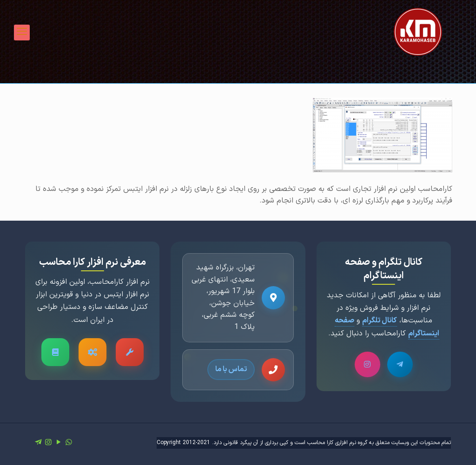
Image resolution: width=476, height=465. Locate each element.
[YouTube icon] (59, 443)
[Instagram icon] (48, 443)
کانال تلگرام (380, 321)
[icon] (38, 443)
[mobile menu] (22, 33)
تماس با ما (231, 369)
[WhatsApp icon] (69, 443)
